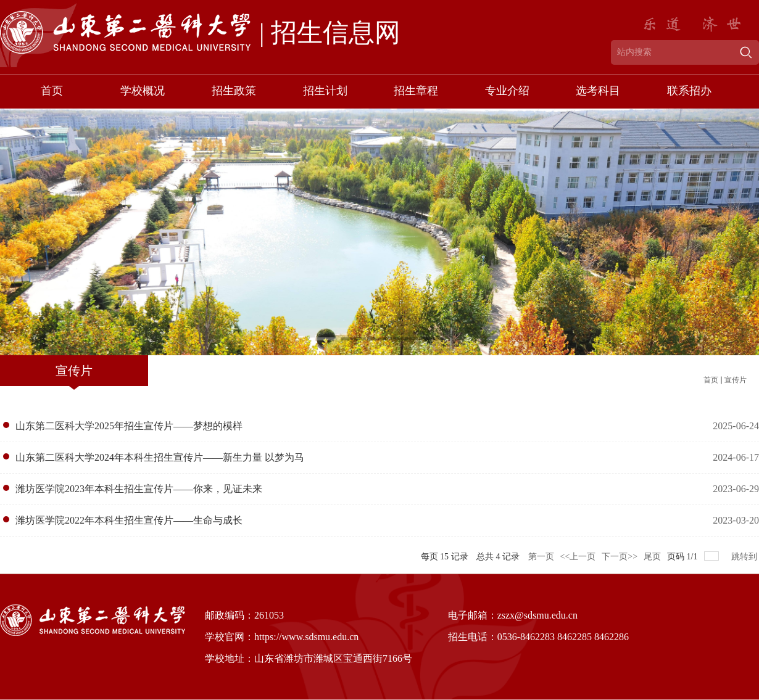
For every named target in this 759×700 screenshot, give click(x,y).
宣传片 (736, 380)
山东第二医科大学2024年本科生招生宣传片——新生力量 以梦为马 (160, 457)
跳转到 (745, 557)
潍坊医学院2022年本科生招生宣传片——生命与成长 (129, 520)
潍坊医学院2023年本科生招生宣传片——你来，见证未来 (139, 489)
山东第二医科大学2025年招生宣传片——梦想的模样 (129, 426)
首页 (711, 380)
